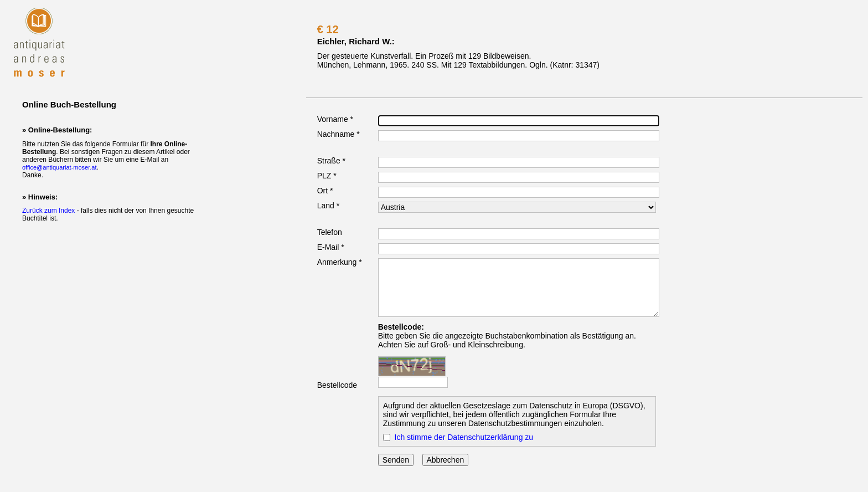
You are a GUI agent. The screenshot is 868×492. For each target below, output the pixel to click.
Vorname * (335, 119)
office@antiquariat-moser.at (59, 167)
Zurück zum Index (48, 211)
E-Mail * (331, 247)
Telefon (330, 232)
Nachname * (339, 134)
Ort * (325, 191)
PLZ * (327, 176)
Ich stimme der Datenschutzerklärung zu (464, 437)
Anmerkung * (340, 262)
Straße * (331, 161)
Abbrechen (446, 460)
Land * (328, 206)
